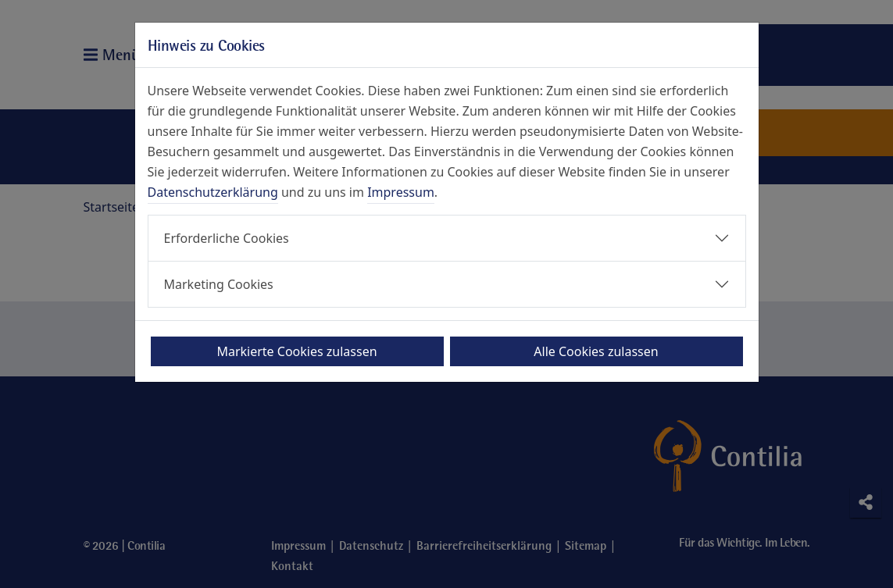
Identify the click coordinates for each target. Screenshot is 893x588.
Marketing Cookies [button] (219, 284)
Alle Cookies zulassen (596, 351)
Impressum (401, 192)
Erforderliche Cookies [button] (227, 238)
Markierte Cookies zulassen (296, 351)
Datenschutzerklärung (213, 192)
